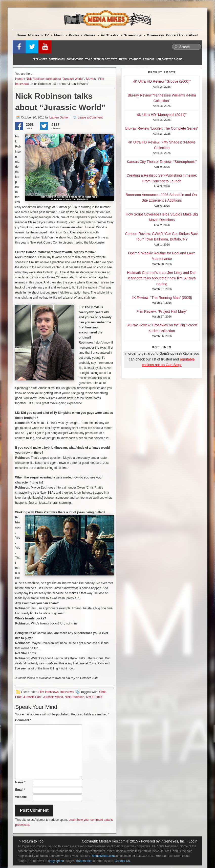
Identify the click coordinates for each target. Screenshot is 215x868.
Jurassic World (53, 697)
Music (61, 35)
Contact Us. (123, 861)
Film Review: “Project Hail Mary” (162, 311)
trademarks (84, 861)
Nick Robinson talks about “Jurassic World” (55, 79)
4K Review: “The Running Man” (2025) (162, 298)
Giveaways (155, 35)
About (194, 35)
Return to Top (33, 841)
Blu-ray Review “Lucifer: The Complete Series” (162, 128)
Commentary (57, 59)
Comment (23, 720)
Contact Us (177, 35)
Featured (135, 59)
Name (20, 782)
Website (21, 797)
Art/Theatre (111, 35)
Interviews (67, 692)
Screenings (134, 35)
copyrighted (56, 861)
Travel (123, 59)
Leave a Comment (90, 117)
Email (20, 790)
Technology (102, 59)
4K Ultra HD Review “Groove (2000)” (162, 81)
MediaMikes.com (112, 841)
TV (49, 35)
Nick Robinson (74, 697)
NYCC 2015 (94, 697)
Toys (114, 59)
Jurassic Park (32, 697)
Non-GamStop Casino (169, 59)
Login (193, 841)
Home (21, 35)
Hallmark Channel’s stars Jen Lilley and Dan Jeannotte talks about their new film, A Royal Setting (162, 278)
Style (88, 59)
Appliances (40, 59)
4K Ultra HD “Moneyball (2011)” (162, 115)
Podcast (149, 59)
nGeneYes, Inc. (174, 841)
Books (76, 35)
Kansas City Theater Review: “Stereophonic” (162, 162)
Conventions (75, 59)
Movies (36, 35)
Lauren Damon (59, 117)
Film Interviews (49, 692)
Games (92, 35)
